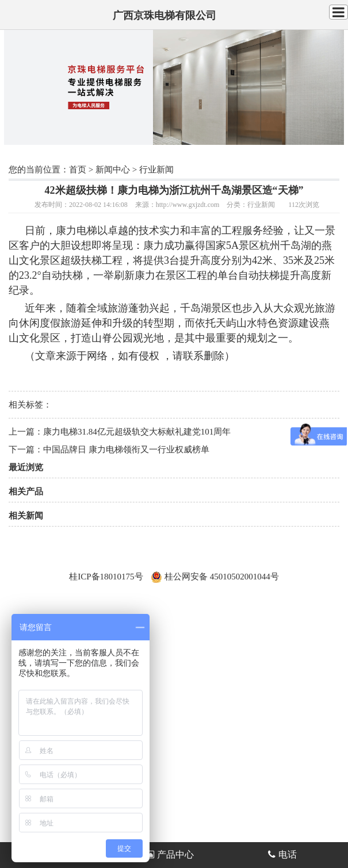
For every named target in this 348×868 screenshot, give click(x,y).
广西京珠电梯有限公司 (165, 16)
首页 (78, 170)
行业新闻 (156, 170)
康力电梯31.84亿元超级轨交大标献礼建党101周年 (137, 432)
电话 (282, 854)
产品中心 (169, 854)
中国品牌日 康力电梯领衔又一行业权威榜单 (126, 450)
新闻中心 (113, 170)
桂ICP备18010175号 (106, 577)
